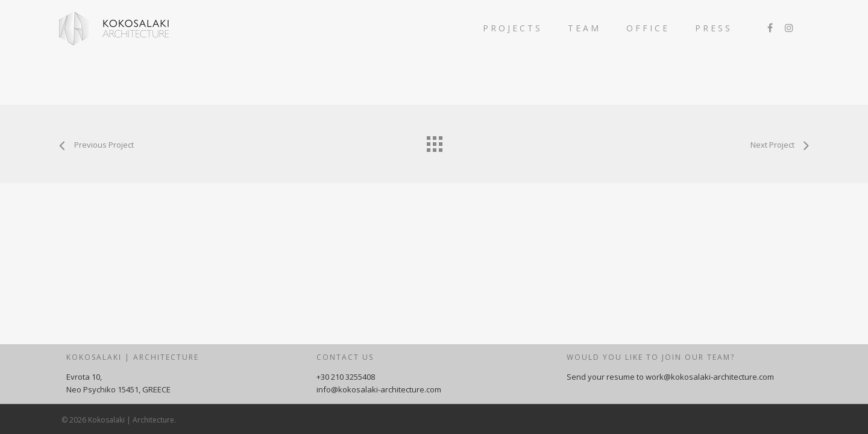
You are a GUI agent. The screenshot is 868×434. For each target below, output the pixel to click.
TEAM (584, 28)
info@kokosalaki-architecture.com (379, 389)
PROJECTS (513, 28)
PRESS (714, 28)
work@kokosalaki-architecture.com (710, 377)
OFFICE (648, 28)
